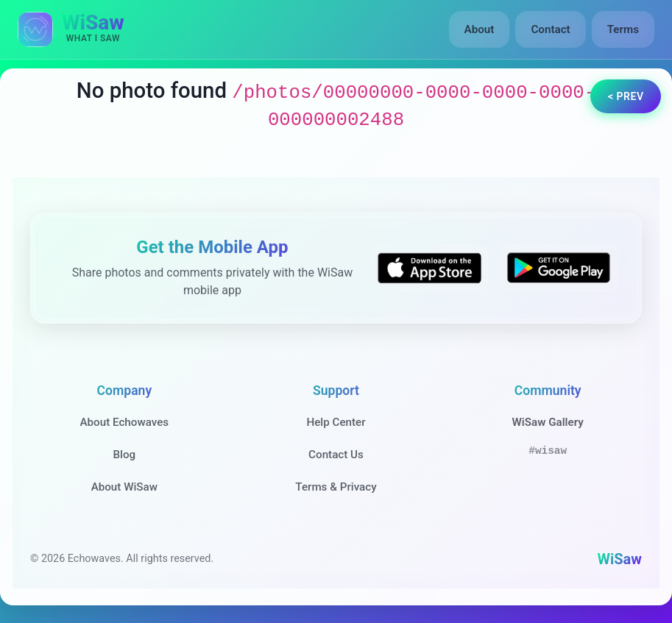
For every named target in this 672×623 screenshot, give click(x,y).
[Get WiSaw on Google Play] (559, 268)
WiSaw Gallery (547, 422)
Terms (623, 29)
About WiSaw (124, 487)
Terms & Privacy (336, 487)
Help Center (336, 422)
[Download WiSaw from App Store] (429, 268)
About (480, 29)
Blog (124, 455)
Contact (550, 29)
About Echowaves (124, 422)
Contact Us (336, 455)
